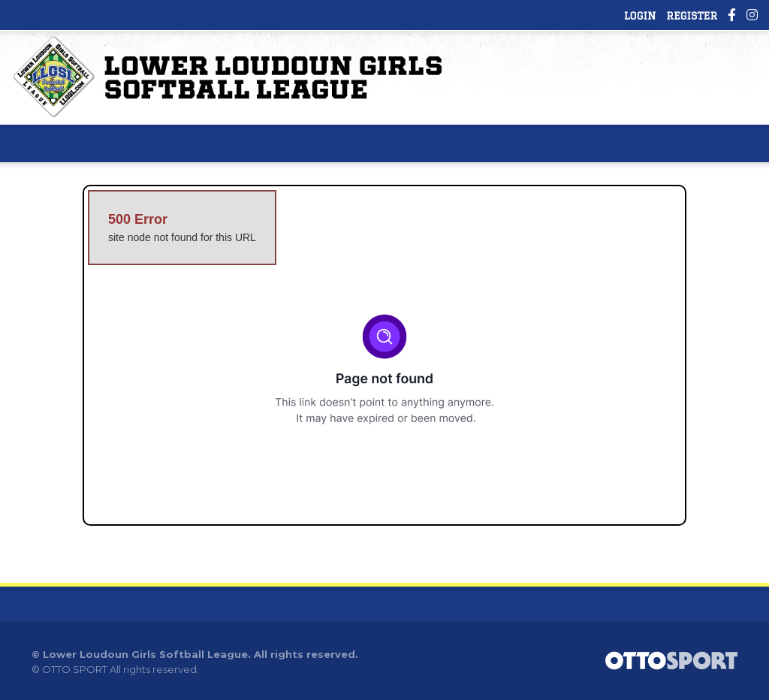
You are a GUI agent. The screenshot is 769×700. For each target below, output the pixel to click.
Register (692, 16)
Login (640, 16)
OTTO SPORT (75, 669)
